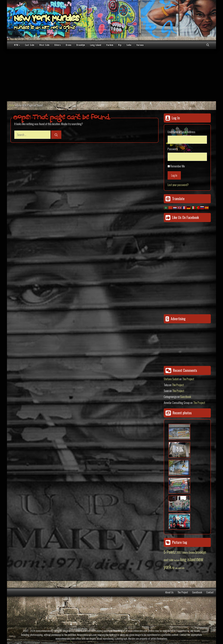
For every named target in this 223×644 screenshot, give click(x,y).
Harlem (110, 45)
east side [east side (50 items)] (169, 560)
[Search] (56, 135)
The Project (188, 379)
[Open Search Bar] (208, 45)
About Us (169, 592)
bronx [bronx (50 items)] (192, 552)
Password (173, 149)
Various (140, 45)
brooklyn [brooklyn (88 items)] (201, 552)
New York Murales (47, 19)
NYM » (17, 45)
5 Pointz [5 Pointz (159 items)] (170, 552)
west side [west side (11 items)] (181, 568)
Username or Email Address (181, 132)
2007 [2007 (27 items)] (179, 552)
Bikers (58, 45)
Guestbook (186, 397)
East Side (30, 45)
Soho (129, 45)
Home (12, 105)
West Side (44, 45)
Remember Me (178, 166)
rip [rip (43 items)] (173, 567)
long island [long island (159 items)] (188, 559)
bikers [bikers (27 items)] (185, 552)
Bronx (69, 45)
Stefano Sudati (171, 379)
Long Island (96, 45)
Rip (120, 45)
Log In (174, 175)
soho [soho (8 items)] (176, 568)
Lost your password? (178, 185)
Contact (210, 592)
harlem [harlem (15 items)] (177, 560)
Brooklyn (81, 45)
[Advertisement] (111, 75)
